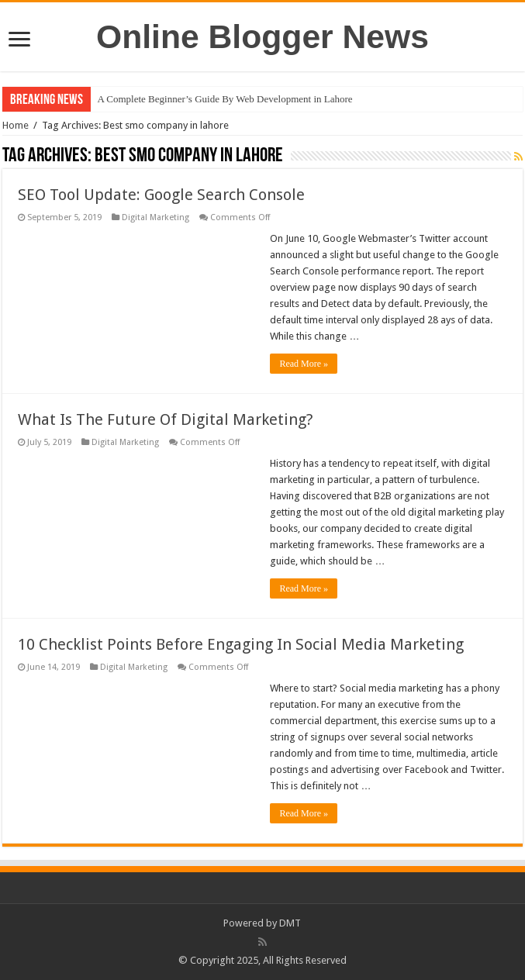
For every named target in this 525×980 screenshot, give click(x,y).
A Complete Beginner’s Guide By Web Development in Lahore (225, 99)
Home (16, 125)
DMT (290, 923)
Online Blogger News (262, 36)
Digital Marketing (155, 217)
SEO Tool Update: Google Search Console (161, 195)
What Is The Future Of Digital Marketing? (166, 419)
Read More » (304, 364)
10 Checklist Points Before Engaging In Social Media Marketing (241, 644)
